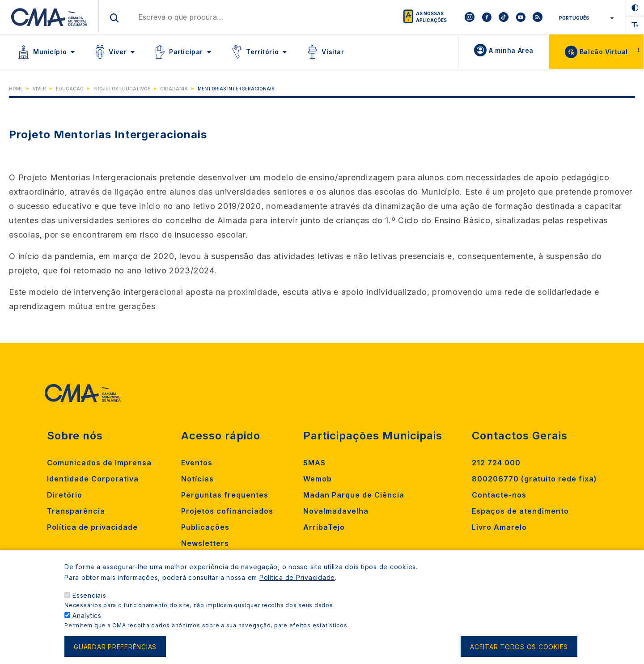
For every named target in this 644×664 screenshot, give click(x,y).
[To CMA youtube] (521, 17)
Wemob (318, 479)
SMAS (314, 463)
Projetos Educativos (122, 89)
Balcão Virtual (604, 52)
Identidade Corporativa (93, 479)
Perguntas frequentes (225, 495)
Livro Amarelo (499, 527)
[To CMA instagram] (470, 17)
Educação (70, 89)
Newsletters (205, 543)
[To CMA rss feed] (538, 17)
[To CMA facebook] (487, 17)
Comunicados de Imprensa (99, 463)
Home (16, 89)
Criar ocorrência (214, 559)
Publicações (205, 527)
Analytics (87, 625)
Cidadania (174, 89)
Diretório (65, 495)
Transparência (76, 511)
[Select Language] (585, 18)
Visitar (333, 52)
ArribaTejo (324, 527)
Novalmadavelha (336, 511)
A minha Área (511, 50)
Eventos (197, 463)
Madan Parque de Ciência (354, 495)
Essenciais (89, 605)
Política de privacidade (92, 527)
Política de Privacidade (297, 587)
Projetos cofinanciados (227, 511)
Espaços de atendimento (520, 511)
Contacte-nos (499, 495)
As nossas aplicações (431, 17)
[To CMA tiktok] (504, 17)
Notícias (197, 479)
